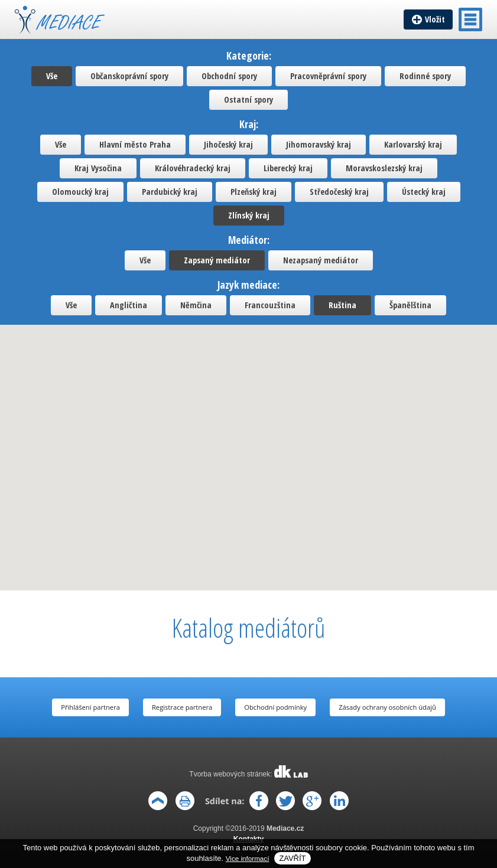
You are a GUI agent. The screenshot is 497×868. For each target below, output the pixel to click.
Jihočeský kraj (228, 144)
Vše (52, 76)
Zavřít (292, 858)
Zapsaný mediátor (217, 260)
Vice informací (248, 858)
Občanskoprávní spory (129, 76)
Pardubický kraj (170, 192)
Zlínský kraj (249, 215)
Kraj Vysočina (98, 168)
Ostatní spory (248, 99)
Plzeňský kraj (254, 192)
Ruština (342, 305)
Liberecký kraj (288, 168)
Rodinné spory (425, 76)
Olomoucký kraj (80, 192)
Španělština (410, 305)
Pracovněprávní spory (328, 76)
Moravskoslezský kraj (384, 168)
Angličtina (129, 305)
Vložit (435, 19)
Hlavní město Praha (135, 144)
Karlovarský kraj (413, 144)
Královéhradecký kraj (193, 168)
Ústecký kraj (424, 192)
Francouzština (270, 305)
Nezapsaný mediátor (321, 260)
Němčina (196, 305)
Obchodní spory (229, 76)
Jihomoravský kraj (319, 144)
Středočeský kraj (339, 192)
